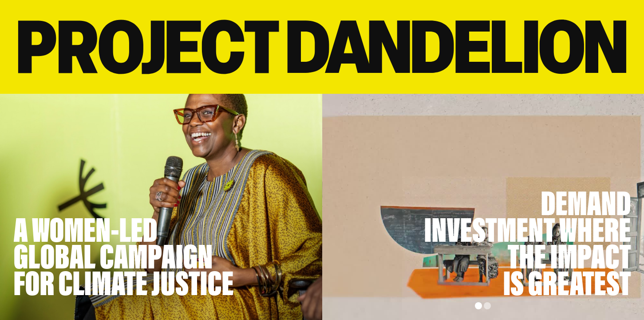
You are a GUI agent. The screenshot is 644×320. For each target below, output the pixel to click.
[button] (478, 306)
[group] (483, 207)
